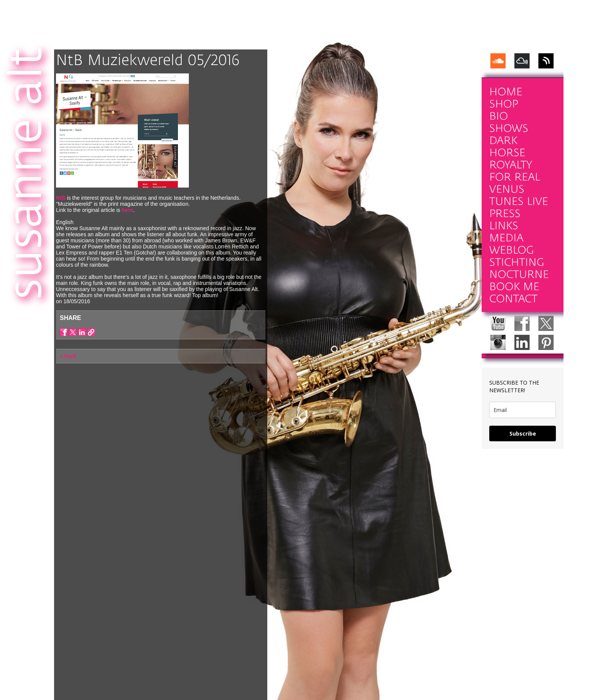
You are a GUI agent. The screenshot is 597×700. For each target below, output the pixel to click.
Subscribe (523, 434)
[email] (523, 410)
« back (68, 356)
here (128, 210)
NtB (61, 198)
